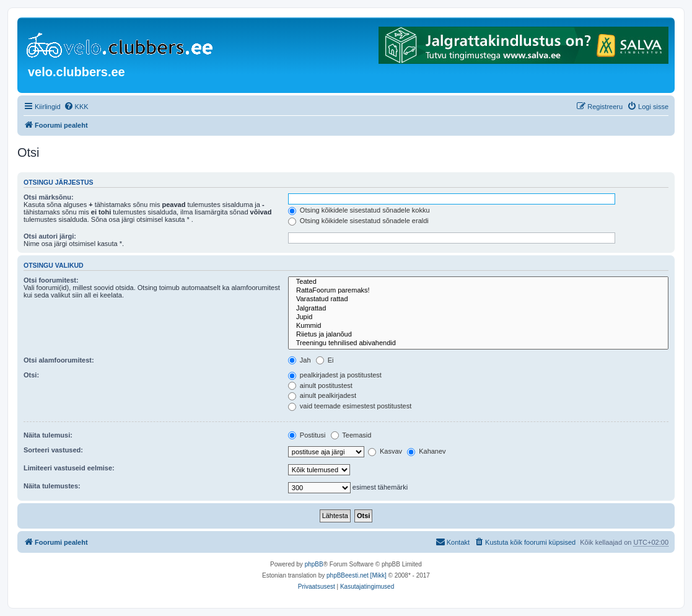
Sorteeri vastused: (53, 450)
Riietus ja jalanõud (478, 335)
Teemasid (351, 435)
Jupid (478, 317)
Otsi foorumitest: (51, 280)
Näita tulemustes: (52, 486)
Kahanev (426, 451)
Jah (300, 360)
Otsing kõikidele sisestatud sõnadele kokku (359, 210)
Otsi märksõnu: (49, 197)
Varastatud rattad (478, 299)
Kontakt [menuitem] (453, 542)
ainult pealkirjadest (322, 395)
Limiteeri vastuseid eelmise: (69, 468)
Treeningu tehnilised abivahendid (478, 343)
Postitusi (307, 435)
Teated (478, 282)
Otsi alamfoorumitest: (59, 360)
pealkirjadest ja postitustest (335, 375)
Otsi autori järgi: (50, 236)
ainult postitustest (320, 385)
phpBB (314, 564)
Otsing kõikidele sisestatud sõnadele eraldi (358, 221)
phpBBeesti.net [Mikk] (357, 575)
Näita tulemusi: (48, 435)
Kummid (478, 326)
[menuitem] (76, 107)
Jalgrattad (478, 309)
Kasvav (385, 451)
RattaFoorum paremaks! (478, 291)
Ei (325, 360)
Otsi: (31, 375)
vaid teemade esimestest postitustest (350, 406)
